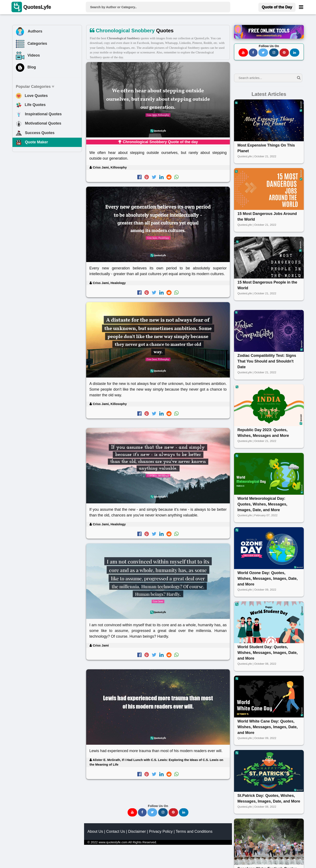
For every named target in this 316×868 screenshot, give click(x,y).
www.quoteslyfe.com (113, 842)
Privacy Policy (161, 831)
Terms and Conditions (194, 831)
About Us (95, 831)
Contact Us (116, 831)
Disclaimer (137, 831)
